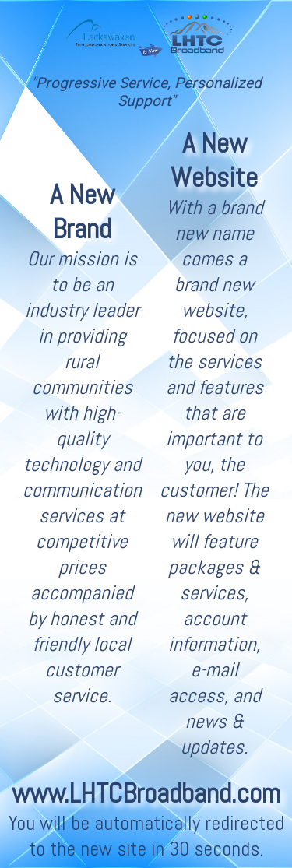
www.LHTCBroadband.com (146, 793)
